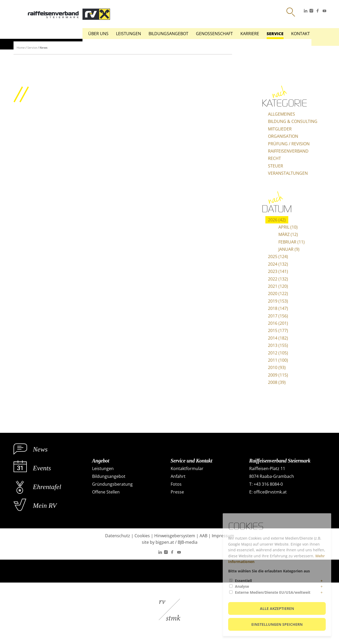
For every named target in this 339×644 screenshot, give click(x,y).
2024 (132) (278, 264)
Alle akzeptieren (277, 608)
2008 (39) (277, 382)
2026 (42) (277, 220)
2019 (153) (278, 301)
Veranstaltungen (288, 173)
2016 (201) (278, 323)
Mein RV (45, 506)
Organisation (283, 136)
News (43, 48)
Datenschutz (118, 536)
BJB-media (188, 542)
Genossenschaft (214, 34)
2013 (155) (278, 345)
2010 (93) (277, 367)
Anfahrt (178, 476)
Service (275, 34)
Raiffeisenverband (288, 151)
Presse (177, 492)
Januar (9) (289, 249)
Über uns (98, 34)
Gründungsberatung (112, 484)
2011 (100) (278, 360)
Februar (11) (292, 242)
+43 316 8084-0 (268, 484)
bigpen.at (165, 542)
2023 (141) (278, 271)
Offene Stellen (106, 492)
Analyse (242, 586)
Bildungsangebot (168, 34)
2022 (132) (278, 279)
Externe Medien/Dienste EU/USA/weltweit (273, 592)
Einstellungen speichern (277, 624)
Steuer (276, 166)
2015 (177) (278, 330)
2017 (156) (278, 316)
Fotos (176, 484)
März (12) (288, 234)
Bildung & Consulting (293, 121)
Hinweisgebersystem (175, 536)
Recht (274, 158)
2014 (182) (278, 338)
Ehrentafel (47, 487)
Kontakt (300, 34)
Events (42, 468)
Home (21, 48)
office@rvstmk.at (270, 492)
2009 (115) (278, 375)
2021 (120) (278, 286)
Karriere (250, 34)
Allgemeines (282, 114)
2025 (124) (278, 257)
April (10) (288, 227)
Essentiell (243, 581)
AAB (203, 536)
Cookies (142, 536)
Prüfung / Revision (289, 144)
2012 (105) (278, 353)
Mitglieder (280, 129)
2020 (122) (278, 293)
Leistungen (129, 34)
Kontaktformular (187, 468)
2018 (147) (278, 308)
